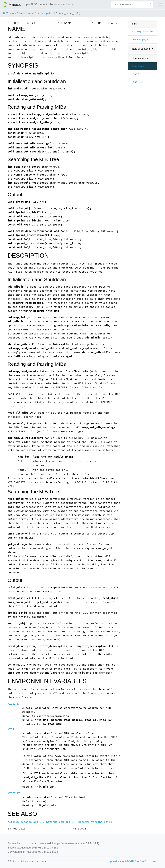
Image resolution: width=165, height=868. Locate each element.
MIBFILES (14, 793)
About (44, 4)
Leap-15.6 (137, 82)
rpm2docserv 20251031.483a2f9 (128, 861)
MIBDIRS (13, 704)
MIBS (11, 729)
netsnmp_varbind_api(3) (96, 822)
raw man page (140, 39)
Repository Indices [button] (60, 4)
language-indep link (143, 32)
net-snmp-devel (46, 13)
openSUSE (31, 4)
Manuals (9, 13)
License (153, 861)
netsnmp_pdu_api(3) (61, 822)
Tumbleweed (26, 13)
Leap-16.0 (137, 74)
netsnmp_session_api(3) (25, 822)
